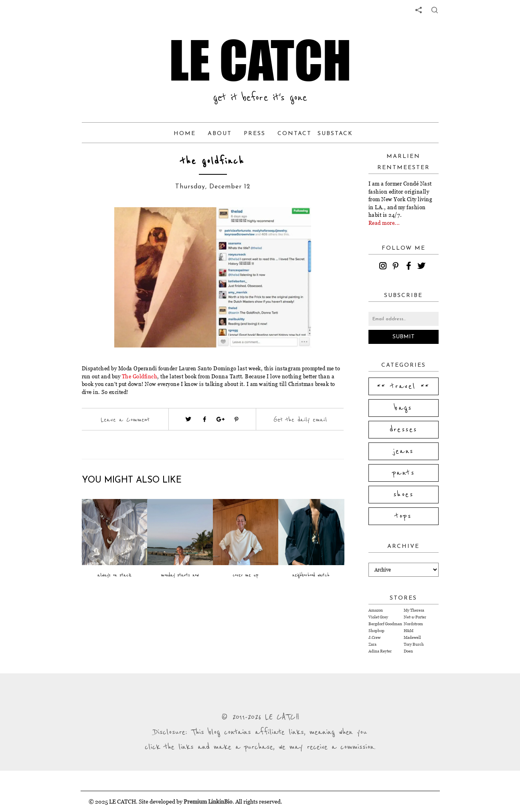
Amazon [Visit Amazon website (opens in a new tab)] (376, 610)
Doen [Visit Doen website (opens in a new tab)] (408, 651)
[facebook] (410, 267)
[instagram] (384, 267)
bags (403, 408)
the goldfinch (213, 161)
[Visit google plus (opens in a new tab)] (221, 419)
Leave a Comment (125, 420)
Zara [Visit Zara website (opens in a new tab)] (372, 644)
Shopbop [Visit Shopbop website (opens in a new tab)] (376, 631)
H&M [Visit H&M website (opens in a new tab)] (409, 631)
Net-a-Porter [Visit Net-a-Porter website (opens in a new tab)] (415, 617)
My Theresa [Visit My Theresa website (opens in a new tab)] (414, 610)
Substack (335, 134)
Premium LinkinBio (208, 801)
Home (185, 134)
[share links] (419, 10)
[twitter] (423, 267)
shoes (403, 495)
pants (403, 473)
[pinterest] (397, 267)
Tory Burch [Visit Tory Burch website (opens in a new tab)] (414, 644)
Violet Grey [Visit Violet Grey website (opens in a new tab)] (378, 617)
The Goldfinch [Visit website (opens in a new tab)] (140, 376)
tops (404, 516)
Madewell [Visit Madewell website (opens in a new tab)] (412, 637)
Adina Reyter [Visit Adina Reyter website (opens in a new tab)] (380, 651)
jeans (404, 451)
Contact (294, 134)
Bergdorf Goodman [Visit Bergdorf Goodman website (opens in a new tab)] (385, 624)
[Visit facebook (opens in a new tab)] (204, 419)
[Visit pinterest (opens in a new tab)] (237, 419)
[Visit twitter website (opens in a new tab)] (188, 419)
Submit (404, 337)
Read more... (384, 223)
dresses (404, 430)
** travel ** (403, 386)
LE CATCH (260, 60)
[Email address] (404, 319)
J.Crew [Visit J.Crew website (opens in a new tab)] (374, 637)
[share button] (435, 10)
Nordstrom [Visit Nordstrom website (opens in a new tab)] (413, 624)
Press (255, 134)
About (220, 134)
